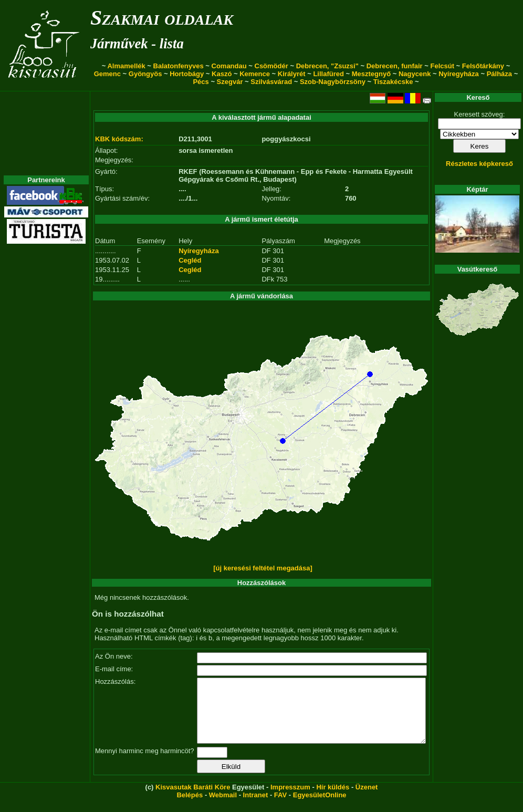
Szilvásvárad (271, 82)
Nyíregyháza (459, 74)
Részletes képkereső (479, 164)
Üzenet (367, 800)
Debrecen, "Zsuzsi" (327, 66)
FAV (280, 808)
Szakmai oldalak (162, 18)
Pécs (201, 82)
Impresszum (290, 800)
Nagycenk (415, 74)
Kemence (255, 74)
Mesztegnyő (371, 74)
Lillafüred (328, 74)
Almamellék (126, 66)
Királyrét (292, 74)
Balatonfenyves (179, 66)
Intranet (256, 808)
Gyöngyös (145, 74)
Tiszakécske (393, 82)
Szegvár (230, 82)
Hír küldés (333, 800)
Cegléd (190, 260)
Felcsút (442, 66)
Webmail (223, 808)
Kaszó (222, 74)
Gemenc (107, 74)
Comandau (229, 66)
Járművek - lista (137, 44)
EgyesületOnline (320, 808)
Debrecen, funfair (395, 66)
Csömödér (271, 66)
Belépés (190, 808)
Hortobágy (187, 74)
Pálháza (499, 74)
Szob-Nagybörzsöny (333, 82)
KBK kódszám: (119, 139)
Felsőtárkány (483, 66)
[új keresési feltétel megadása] (263, 568)
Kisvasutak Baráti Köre (193, 800)
